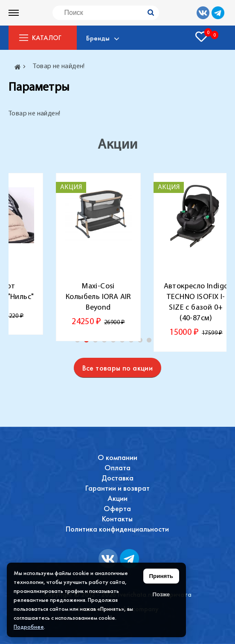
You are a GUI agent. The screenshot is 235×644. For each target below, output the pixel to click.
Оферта (117, 508)
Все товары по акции (118, 368)
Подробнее (29, 627)
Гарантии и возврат (117, 488)
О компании (117, 457)
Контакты (117, 519)
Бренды (99, 38)
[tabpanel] (98, 257)
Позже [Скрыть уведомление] (161, 594)
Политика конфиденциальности (117, 529)
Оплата (117, 467)
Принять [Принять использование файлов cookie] (161, 576)
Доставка (117, 478)
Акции (117, 498)
